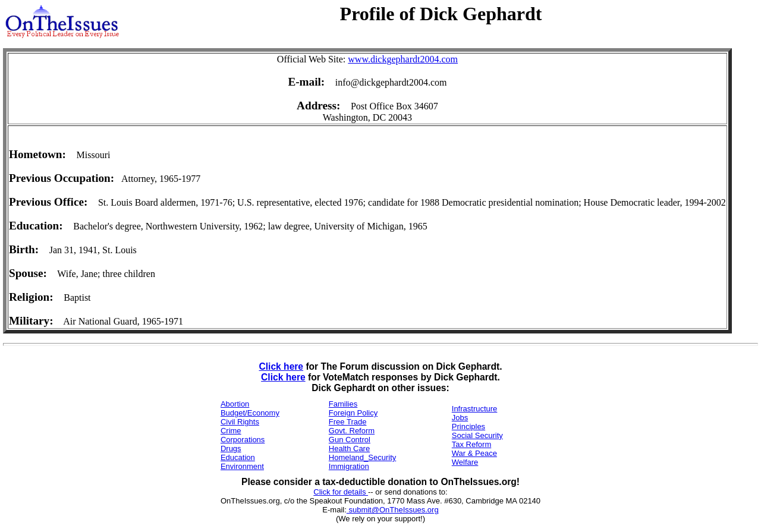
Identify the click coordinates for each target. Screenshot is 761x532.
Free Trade (348, 422)
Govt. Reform (352, 431)
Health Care (349, 448)
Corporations (243, 440)
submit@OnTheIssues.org (393, 510)
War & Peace (474, 453)
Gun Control (350, 440)
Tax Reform (471, 444)
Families (343, 404)
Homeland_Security (362, 457)
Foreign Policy (353, 413)
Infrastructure (475, 409)
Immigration (349, 466)
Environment (242, 466)
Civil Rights (240, 422)
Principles (468, 426)
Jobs (460, 418)
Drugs (231, 448)
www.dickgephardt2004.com (403, 59)
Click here (282, 366)
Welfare (465, 462)
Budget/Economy (250, 413)
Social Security (477, 435)
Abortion (235, 404)
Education (238, 457)
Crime (231, 431)
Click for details (341, 492)
